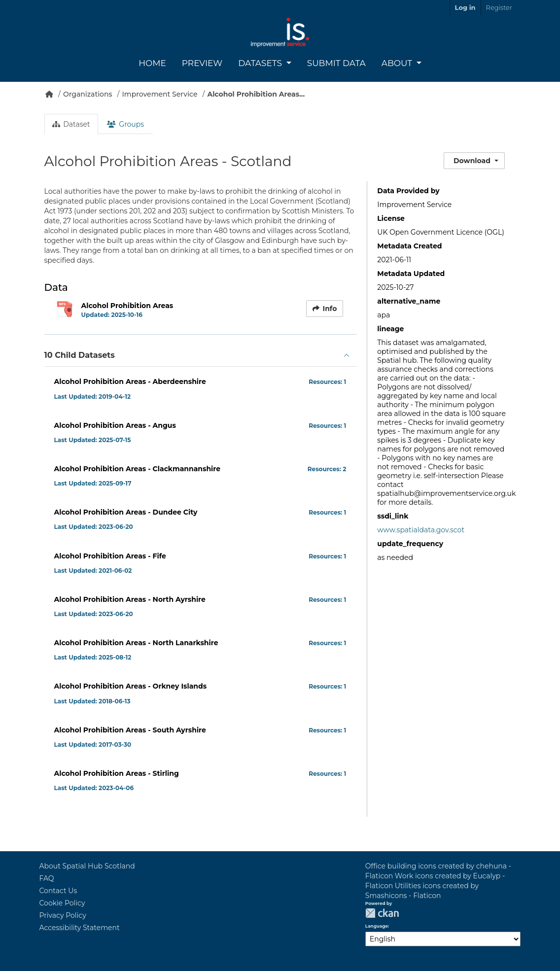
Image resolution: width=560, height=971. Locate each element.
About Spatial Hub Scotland (87, 866)
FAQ (47, 878)
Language (377, 926)
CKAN (382, 913)
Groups (125, 124)
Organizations (88, 94)
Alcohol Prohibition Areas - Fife (110, 556)
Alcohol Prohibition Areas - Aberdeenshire (130, 381)
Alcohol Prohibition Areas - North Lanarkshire (136, 643)
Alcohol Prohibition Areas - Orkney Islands (131, 686)
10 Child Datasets (80, 355)
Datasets (261, 63)
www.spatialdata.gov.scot (421, 530)
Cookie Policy (62, 903)
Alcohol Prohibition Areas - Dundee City (126, 512)
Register (499, 7)
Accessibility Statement (80, 928)
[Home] (49, 94)
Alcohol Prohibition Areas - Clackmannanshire (138, 469)
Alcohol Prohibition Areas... (256, 94)
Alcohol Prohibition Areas (127, 306)
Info (325, 309)
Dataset (71, 124)
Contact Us (58, 891)
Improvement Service (160, 94)
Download (472, 161)
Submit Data (336, 63)
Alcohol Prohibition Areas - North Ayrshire (130, 599)
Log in (465, 7)
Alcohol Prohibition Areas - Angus (115, 425)
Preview (202, 63)
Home (152, 63)
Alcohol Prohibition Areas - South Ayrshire (130, 730)
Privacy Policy (63, 915)
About (398, 63)
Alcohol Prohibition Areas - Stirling (117, 773)
